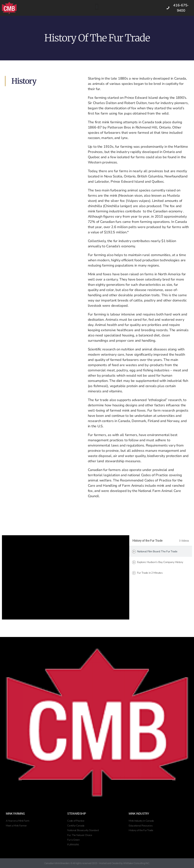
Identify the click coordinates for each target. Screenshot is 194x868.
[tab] (161, 551)
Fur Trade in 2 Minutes (150, 573)
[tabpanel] (66, 577)
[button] (97, 7)
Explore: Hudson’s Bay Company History (160, 562)
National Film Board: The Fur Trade (157, 551)
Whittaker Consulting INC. (136, 863)
